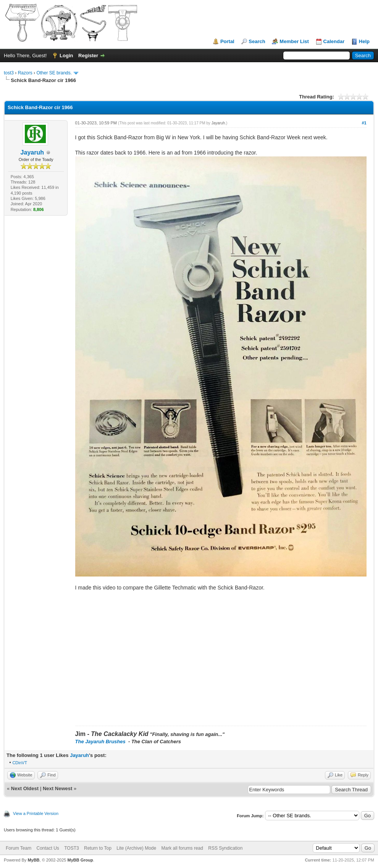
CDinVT (20, 763)
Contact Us (48, 848)
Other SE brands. (55, 73)
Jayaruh (32, 152)
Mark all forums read (182, 848)
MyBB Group (80, 860)
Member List (294, 41)
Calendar (334, 41)
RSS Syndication (225, 848)
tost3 (9, 73)
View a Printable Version (36, 813)
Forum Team (19, 848)
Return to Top (98, 848)
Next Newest (57, 788)
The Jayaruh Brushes (101, 742)
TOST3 (71, 848)
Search (257, 41)
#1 (364, 123)
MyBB (33, 860)
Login (66, 56)
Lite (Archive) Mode (136, 848)
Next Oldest (25, 788)
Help (364, 41)
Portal (227, 41)
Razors (25, 73)
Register (88, 56)
